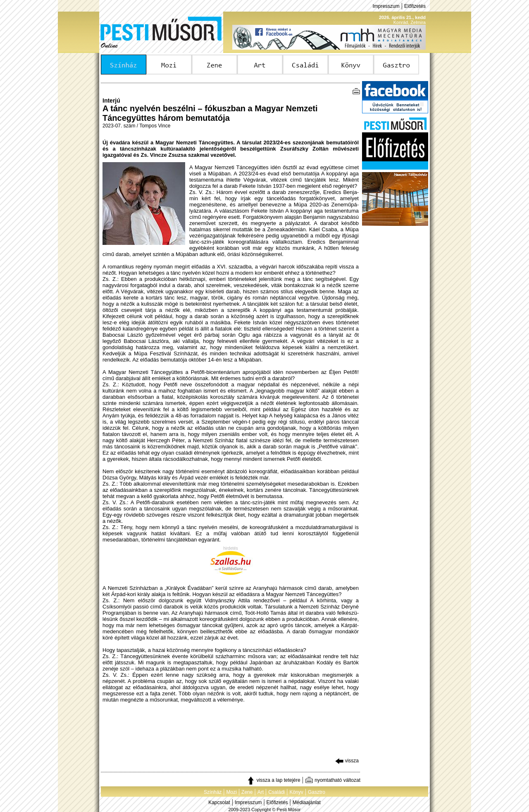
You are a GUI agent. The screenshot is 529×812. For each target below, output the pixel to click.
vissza (347, 761)
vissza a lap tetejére (273, 780)
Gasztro (317, 792)
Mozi (232, 792)
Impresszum (386, 6)
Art (261, 792)
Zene (247, 792)
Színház (213, 792)
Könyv (296, 792)
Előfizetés (415, 6)
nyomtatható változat (333, 780)
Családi (276, 792)
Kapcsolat (219, 802)
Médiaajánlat (307, 802)
